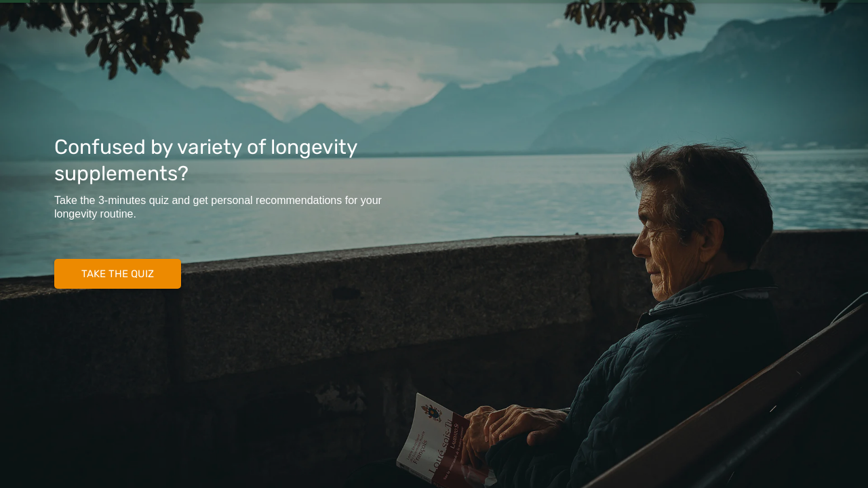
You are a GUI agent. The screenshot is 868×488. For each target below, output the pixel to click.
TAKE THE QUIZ (118, 274)
